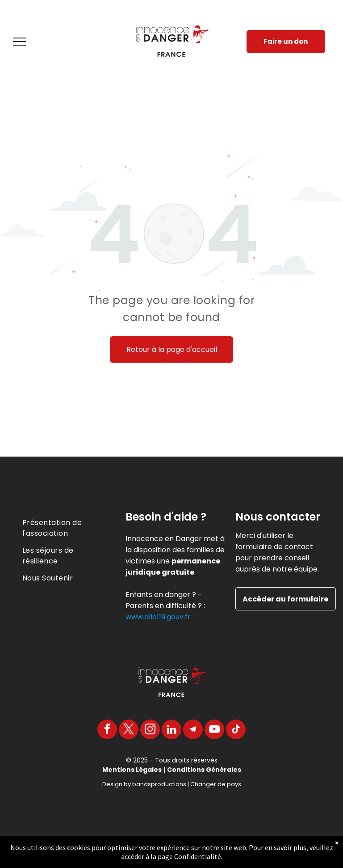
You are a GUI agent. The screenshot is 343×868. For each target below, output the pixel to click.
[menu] (20, 42)
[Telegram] (193, 730)
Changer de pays (216, 784)
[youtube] (214, 730)
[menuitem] (62, 525)
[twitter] (129, 730)
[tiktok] (236, 730)
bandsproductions (159, 784)
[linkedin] (171, 730)
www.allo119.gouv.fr (158, 617)
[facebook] (107, 730)
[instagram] (150, 730)
